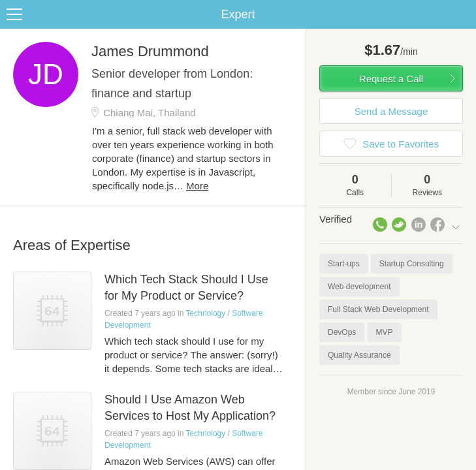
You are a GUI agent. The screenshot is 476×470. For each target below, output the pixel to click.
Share (463, 14)
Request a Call (391, 79)
